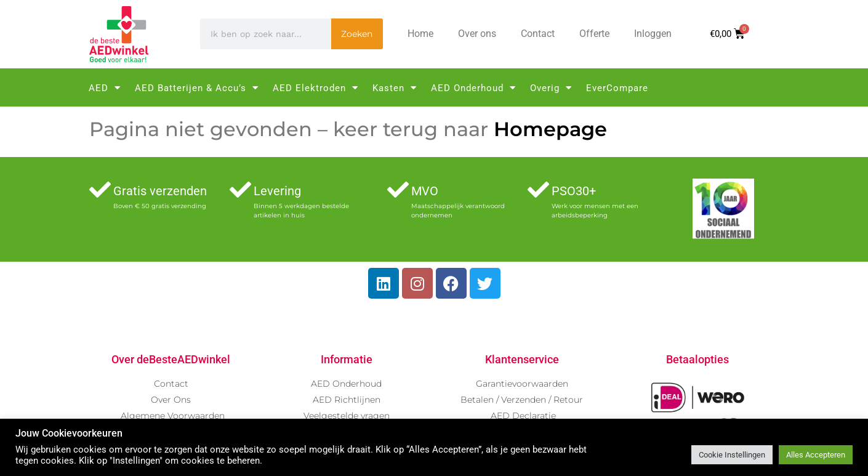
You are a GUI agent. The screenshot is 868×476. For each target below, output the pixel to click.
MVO (425, 191)
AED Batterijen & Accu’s (197, 88)
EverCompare (617, 88)
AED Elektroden (315, 88)
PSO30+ (574, 191)
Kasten (395, 88)
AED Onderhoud (473, 88)
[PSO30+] (538, 189)
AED (105, 88)
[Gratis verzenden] (100, 189)
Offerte (594, 34)
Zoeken (357, 34)
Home (420, 34)
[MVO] (398, 189)
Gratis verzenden (160, 191)
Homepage (550, 129)
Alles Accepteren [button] (816, 455)
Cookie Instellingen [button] (732, 455)
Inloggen (653, 34)
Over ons (477, 34)
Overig (551, 88)
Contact (538, 34)
